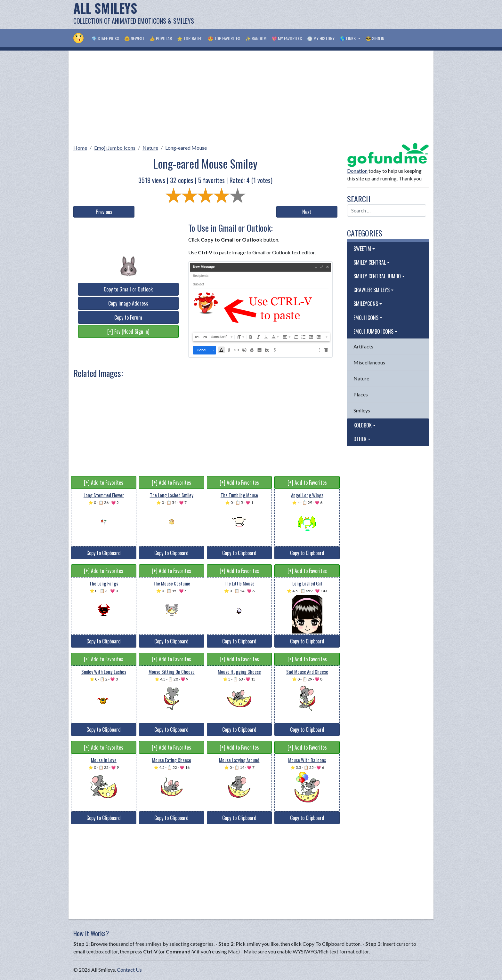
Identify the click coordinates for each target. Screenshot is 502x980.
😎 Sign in (375, 38)
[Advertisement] (312, 14)
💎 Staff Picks (105, 38)
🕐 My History (321, 38)
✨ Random (256, 38)
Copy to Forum (128, 317)
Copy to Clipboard (104, 553)
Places (361, 394)
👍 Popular (161, 38)
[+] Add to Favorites (104, 482)
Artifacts (363, 346)
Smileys (362, 410)
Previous (104, 212)
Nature (150, 148)
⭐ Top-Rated (190, 38)
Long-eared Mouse (186, 148)
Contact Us (129, 970)
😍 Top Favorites (224, 38)
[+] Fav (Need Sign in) (128, 331)
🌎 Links (348, 38)
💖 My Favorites (287, 38)
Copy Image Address (128, 303)
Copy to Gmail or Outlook (128, 289)
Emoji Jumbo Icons (115, 148)
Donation (357, 171)
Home (80, 148)
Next (307, 212)
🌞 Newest (134, 38)
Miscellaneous (369, 362)
